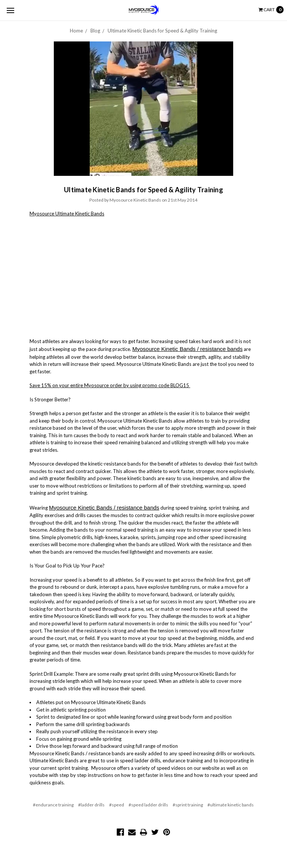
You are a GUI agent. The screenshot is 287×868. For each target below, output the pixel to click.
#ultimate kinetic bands (231, 805)
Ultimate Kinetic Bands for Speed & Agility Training (162, 31)
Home (76, 31)
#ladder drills (91, 805)
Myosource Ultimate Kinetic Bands (67, 214)
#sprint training (188, 805)
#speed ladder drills (148, 805)
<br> (123, 276)
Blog (95, 31)
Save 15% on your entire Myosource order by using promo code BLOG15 (110, 385)
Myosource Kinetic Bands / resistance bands (187, 349)
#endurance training (53, 805)
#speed (117, 805)
